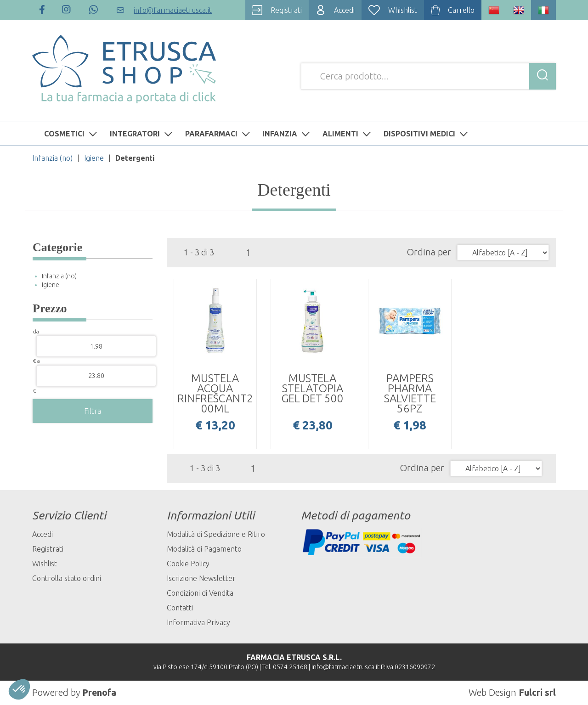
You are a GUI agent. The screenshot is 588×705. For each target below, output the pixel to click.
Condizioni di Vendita (200, 593)
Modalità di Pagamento (204, 549)
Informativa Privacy (198, 622)
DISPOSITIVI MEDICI (427, 134)
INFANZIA (287, 134)
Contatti (180, 608)
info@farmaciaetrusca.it (345, 667)
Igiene (94, 158)
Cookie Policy (188, 564)
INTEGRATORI (142, 134)
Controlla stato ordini (67, 578)
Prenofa (99, 692)
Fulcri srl (537, 692)
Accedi (42, 534)
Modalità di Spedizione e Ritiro (216, 534)
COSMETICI (72, 134)
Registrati (48, 549)
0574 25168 (290, 667)
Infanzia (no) (52, 158)
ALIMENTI (348, 134)
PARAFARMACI (219, 134)
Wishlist (45, 564)
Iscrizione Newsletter (201, 578)
